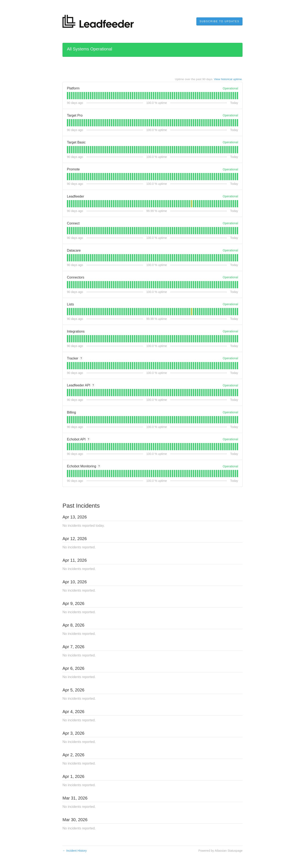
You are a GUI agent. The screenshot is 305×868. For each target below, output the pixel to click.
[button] (219, 21)
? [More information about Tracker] (81, 358)
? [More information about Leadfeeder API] (93, 385)
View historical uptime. (228, 79)
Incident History (75, 851)
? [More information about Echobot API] (88, 439)
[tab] (67, 96)
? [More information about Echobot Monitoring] (99, 466)
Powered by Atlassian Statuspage (220, 851)
